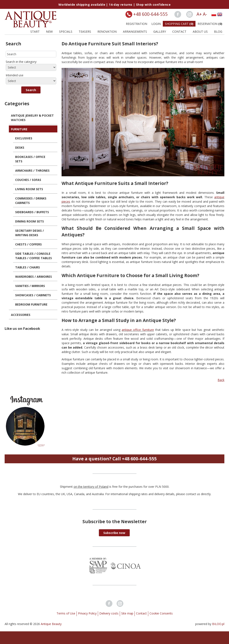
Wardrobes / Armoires (34, 277)
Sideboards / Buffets (32, 212)
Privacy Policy (87, 613)
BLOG (218, 32)
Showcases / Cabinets (33, 295)
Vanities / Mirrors (30, 286)
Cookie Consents (161, 613)
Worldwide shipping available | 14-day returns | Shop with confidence (114, 5)
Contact (179, 32)
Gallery (160, 32)
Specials (66, 32)
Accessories (21, 315)
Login (156, 24)
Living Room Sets (29, 189)
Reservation (210, 24)
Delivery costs (109, 613)
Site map (127, 613)
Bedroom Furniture (31, 304)
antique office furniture (138, 330)
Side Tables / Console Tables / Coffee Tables (34, 256)
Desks (20, 148)
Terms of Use (66, 613)
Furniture (19, 129)
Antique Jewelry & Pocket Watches (32, 118)
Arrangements (135, 32)
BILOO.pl (218, 624)
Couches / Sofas (28, 180)
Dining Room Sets (30, 221)
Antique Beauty (51, 624)
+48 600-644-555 (150, 14)
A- (205, 14)
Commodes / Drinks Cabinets (31, 201)
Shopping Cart (179, 24)
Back (221, 380)
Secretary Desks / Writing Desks (30, 233)
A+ (199, 14)
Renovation (107, 32)
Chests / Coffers (28, 244)
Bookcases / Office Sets (30, 159)
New (49, 32)
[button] (31, 90)
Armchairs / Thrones (32, 170)
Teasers (85, 32)
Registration (137, 24)
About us (200, 32)
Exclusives (24, 138)
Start (35, 32)
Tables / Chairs (28, 267)
